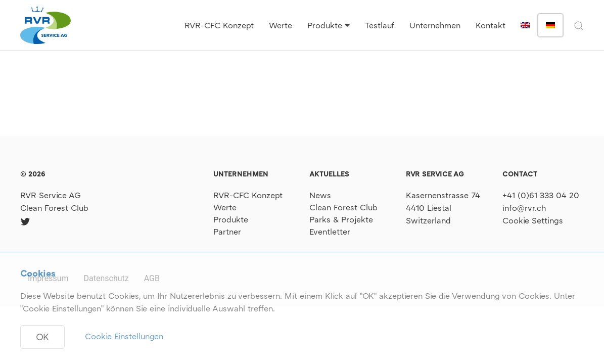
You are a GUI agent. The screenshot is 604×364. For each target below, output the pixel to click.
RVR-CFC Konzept (219, 25)
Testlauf (380, 25)
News (320, 195)
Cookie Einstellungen (124, 336)
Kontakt (491, 25)
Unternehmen (435, 25)
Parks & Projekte (341, 219)
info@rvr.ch (524, 208)
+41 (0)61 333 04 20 (541, 195)
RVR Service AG (51, 195)
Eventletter (330, 232)
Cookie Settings (533, 220)
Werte (281, 25)
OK (42, 337)
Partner (227, 232)
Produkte (325, 25)
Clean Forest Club (54, 208)
